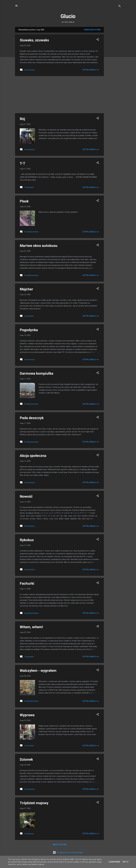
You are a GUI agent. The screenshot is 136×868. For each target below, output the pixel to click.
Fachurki (27, 583)
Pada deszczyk (32, 418)
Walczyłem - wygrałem (38, 671)
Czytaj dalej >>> (91, 70)
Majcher (26, 289)
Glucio (68, 16)
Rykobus (27, 540)
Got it (126, 862)
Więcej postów (59, 845)
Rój (22, 119)
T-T (23, 163)
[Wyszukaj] (120, 6)
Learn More (114, 862)
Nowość (26, 496)
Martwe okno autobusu (39, 246)
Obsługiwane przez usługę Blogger (68, 852)
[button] (98, 40)
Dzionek (26, 759)
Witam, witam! (31, 627)
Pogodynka (29, 330)
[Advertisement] (113, 63)
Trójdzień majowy (34, 803)
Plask (24, 201)
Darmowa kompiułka (37, 373)
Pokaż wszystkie (92, 30)
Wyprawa (27, 715)
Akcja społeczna (33, 456)
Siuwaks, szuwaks (34, 40)
